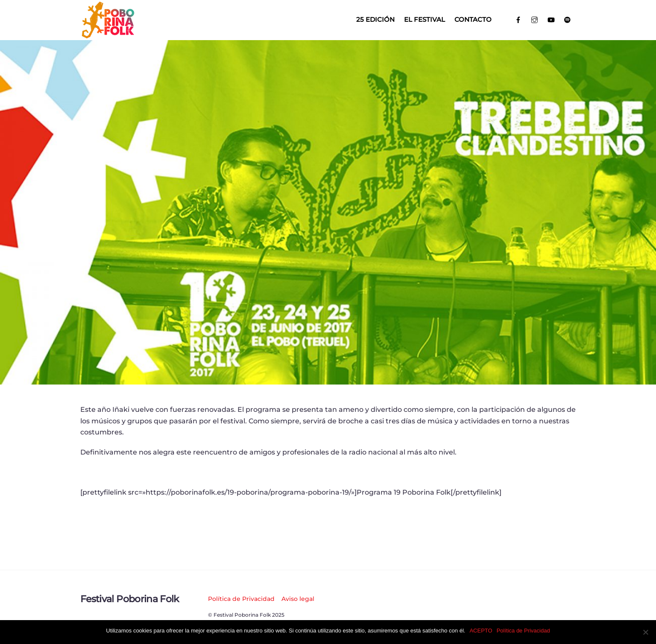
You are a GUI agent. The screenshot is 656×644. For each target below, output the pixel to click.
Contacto (473, 19)
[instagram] (535, 19)
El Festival (425, 19)
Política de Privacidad (241, 599)
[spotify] (568, 19)
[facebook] (518, 19)
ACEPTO (481, 631)
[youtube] (551, 19)
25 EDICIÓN (375, 19)
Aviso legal (298, 599)
